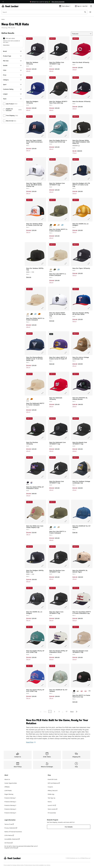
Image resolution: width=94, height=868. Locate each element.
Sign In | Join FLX (81, 6)
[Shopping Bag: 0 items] (91, 6)
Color (12, 70)
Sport (12, 84)
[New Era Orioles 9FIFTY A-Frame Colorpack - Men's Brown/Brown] (54, 225)
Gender (12, 65)
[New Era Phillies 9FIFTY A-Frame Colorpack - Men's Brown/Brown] (39, 314)
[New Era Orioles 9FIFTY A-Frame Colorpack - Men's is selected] (51, 225)
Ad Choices (8, 843)
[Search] (44, 12)
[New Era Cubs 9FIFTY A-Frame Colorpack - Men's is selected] (51, 270)
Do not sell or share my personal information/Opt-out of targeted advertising (21, 847)
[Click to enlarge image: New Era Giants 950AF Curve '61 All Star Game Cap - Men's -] (67, 308)
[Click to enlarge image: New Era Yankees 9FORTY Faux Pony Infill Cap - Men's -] (67, 97)
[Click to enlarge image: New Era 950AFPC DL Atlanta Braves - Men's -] (90, 393)
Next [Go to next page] (72, 711)
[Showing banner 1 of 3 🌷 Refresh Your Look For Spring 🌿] (47, 2)
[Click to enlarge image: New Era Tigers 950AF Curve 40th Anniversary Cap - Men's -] (44, 136)
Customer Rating (12, 89)
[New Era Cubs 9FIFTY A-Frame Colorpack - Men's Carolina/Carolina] (58, 270)
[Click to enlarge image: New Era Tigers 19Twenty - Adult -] (90, 264)
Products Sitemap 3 (10, 805)
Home (3, 19)
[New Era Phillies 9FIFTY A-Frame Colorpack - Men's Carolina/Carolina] (35, 314)
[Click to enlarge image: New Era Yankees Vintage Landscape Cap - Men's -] (90, 477)
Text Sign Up (51, 798)
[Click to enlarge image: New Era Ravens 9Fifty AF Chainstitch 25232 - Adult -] (67, 646)
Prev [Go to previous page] (45, 711)
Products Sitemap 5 (10, 813)
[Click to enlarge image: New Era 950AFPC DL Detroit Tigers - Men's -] (90, 566)
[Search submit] (85, 12)
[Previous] (3, 2)
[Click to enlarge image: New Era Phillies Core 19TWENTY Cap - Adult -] (67, 58)
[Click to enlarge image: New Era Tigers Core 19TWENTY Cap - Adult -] (67, 607)
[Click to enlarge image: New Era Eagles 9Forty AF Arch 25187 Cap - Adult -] (44, 646)
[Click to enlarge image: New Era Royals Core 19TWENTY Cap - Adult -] (90, 438)
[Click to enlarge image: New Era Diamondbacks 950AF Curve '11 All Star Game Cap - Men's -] (44, 353)
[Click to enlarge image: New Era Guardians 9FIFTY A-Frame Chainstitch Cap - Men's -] (90, 607)
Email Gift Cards (52, 779)
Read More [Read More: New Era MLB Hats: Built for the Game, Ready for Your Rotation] (31, 742)
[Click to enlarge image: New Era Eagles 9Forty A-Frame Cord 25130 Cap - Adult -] (67, 136)
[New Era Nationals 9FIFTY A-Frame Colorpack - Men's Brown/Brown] (31, 399)
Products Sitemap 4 (10, 809)
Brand (12, 51)
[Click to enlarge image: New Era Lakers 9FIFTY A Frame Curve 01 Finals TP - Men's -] (67, 353)
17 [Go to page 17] (67, 711)
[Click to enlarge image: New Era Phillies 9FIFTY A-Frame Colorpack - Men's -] (44, 308)
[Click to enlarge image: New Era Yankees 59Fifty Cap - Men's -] (44, 264)
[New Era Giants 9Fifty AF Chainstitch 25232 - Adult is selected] (28, 483)
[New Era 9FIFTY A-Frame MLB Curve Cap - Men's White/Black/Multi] (78, 691)
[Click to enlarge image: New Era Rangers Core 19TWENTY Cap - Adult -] (90, 646)
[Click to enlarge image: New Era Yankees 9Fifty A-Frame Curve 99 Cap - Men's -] (44, 219)
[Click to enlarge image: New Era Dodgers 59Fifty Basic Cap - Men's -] (44, 566)
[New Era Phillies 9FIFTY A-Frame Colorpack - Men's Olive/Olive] (31, 314)
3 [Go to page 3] (59, 711)
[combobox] (44, 12)
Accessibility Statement (12, 839)
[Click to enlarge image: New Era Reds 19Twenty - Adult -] (90, 58)
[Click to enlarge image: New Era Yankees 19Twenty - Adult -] (44, 58)
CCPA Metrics (9, 835)
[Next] (91, 2)
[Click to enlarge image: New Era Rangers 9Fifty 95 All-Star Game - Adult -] (90, 308)
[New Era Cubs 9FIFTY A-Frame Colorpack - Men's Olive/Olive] (54, 270)
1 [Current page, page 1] (50, 711)
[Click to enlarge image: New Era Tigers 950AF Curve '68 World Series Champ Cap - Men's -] (44, 179)
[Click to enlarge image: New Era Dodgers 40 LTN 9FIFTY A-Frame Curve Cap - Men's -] (90, 179)
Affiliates (7, 787)
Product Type (12, 56)
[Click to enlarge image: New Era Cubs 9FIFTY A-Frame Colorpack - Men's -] (67, 264)
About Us (7, 779)
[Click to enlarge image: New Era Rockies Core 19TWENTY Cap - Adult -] (67, 566)
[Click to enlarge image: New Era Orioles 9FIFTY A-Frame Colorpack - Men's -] (67, 219)
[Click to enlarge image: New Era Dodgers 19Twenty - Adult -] (44, 97)
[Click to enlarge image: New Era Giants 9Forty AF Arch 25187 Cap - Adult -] (44, 685)
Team (12, 99)
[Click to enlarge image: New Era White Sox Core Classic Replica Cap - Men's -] (44, 521)
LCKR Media (8, 790)
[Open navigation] (90, 12)
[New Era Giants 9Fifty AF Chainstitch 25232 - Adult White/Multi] (31, 483)
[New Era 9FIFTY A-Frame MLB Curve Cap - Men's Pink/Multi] (85, 691)
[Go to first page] (41, 711)
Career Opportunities (11, 783)
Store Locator (52, 809)
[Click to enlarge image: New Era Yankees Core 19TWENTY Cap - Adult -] (67, 179)
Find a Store (6, 45)
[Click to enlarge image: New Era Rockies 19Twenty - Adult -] (44, 438)
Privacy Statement (11, 828)
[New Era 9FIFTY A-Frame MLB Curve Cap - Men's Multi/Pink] (81, 691)
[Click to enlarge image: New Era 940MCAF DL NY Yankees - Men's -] (90, 521)
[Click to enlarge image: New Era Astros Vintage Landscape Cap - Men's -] (90, 353)
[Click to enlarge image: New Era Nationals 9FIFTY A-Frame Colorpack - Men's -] (44, 393)
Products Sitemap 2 (10, 802)
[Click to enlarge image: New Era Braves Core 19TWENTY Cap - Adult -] (67, 477)
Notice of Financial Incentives (13, 832)
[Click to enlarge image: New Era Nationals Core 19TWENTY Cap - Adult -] (67, 438)
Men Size (12, 61)
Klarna (50, 802)
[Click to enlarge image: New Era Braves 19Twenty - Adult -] (90, 97)
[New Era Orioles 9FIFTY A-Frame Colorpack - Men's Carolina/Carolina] (62, 225)
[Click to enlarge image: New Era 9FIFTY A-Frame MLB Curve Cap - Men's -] (90, 685)
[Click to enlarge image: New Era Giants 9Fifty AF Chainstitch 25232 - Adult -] (44, 477)
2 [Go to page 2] (54, 711)
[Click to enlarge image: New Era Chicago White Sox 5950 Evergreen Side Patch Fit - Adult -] (90, 136)
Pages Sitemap (9, 794)
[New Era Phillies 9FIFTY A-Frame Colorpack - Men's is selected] (28, 314)
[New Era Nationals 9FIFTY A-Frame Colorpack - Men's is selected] (28, 399)
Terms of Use (9, 824)
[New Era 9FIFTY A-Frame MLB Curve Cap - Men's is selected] (74, 691)
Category (12, 80)
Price (12, 75)
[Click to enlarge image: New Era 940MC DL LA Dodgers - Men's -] (90, 219)
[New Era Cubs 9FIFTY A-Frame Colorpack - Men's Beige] (58, 527)
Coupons (50, 787)
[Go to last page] (77, 711)
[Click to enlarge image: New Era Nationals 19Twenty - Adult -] (67, 393)
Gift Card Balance (54, 783)
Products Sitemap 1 (10, 798)
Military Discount (53, 790)
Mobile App (51, 794)
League (12, 94)
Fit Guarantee (52, 813)
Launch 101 (52, 805)
